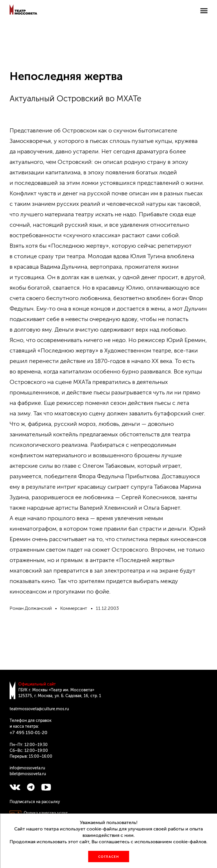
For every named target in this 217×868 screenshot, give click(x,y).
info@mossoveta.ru (27, 768)
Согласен (109, 857)
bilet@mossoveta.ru (28, 774)
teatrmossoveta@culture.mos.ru (39, 709)
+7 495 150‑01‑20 (28, 733)
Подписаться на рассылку (35, 802)
